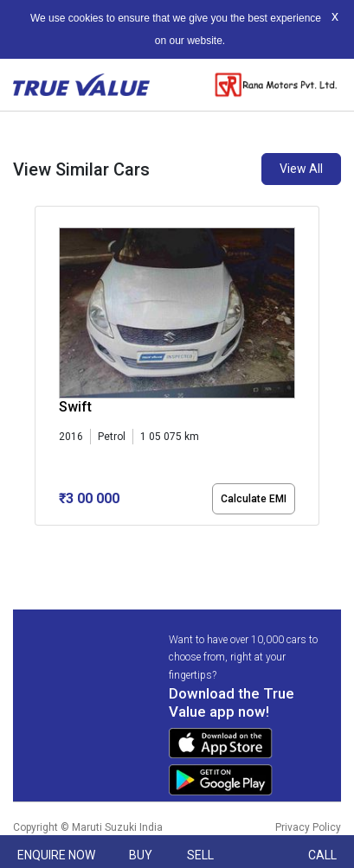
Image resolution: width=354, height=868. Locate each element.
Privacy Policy (308, 827)
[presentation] (44, 369)
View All (301, 169)
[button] (40, 540)
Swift (75, 407)
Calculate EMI (254, 499)
